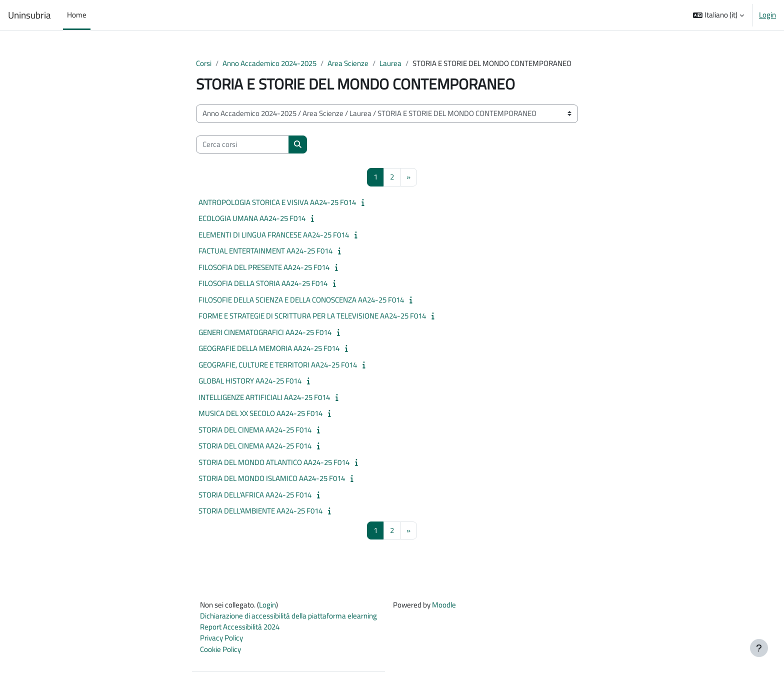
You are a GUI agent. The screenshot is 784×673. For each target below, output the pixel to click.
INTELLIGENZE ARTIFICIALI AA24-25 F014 (264, 397)
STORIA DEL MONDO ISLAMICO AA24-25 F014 (272, 479)
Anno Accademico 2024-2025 (269, 63)
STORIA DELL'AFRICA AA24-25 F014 (255, 495)
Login (767, 15)
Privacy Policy (221, 639)
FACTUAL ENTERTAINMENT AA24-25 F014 (265, 251)
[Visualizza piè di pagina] (759, 648)
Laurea (390, 63)
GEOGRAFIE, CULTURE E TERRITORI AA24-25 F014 (278, 365)
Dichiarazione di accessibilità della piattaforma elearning (288, 617)
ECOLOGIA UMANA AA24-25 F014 (252, 219)
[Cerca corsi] (242, 145)
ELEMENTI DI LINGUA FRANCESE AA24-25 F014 (274, 235)
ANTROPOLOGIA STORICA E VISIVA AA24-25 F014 (277, 202)
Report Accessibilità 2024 (240, 628)
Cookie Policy (220, 650)
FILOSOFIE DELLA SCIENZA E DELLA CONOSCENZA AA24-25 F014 (301, 300)
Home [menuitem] (77, 15)
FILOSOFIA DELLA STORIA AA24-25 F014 (263, 284)
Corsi (204, 63)
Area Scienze (348, 63)
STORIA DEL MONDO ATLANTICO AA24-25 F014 (274, 462)
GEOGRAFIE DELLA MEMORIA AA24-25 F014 (269, 349)
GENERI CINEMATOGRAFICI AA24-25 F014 (265, 332)
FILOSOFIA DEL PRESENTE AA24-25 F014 (264, 267)
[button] (718, 15)
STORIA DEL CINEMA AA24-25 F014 (255, 430)
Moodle (444, 605)
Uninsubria (29, 15)
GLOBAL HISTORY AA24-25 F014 (250, 381)
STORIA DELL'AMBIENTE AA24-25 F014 (260, 511)
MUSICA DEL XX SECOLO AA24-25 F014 (260, 414)
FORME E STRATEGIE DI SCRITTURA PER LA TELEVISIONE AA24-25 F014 (312, 316)
